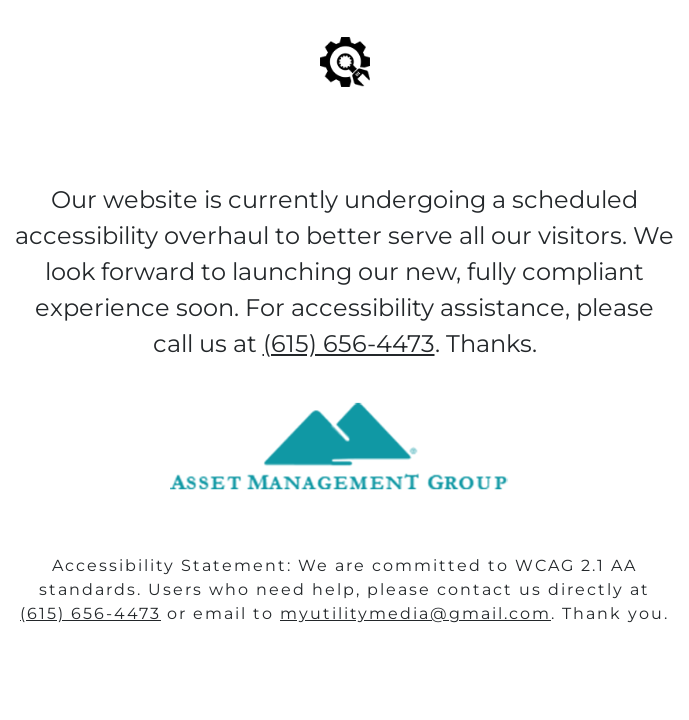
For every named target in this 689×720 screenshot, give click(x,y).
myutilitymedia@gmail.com (415, 613)
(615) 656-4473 (90, 613)
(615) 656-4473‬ (349, 343)
